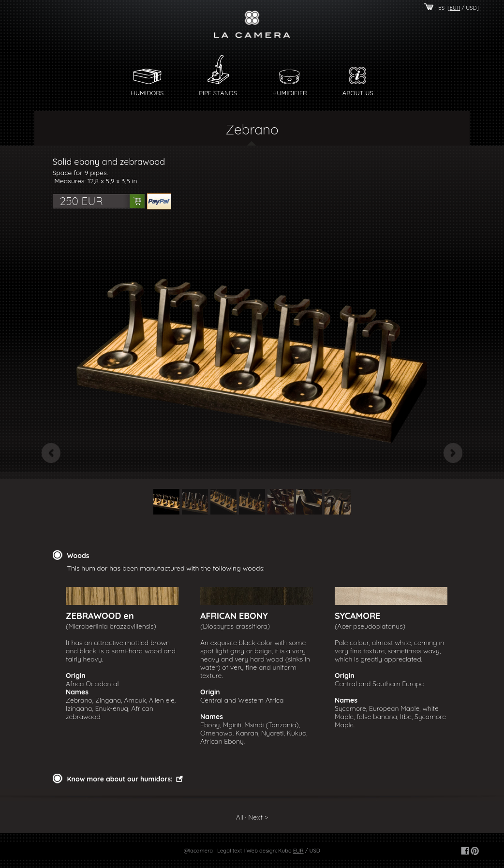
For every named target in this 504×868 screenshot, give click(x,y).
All (240, 817)
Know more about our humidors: (120, 779)
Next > (258, 817)
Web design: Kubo (269, 851)
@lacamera (198, 851)
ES (441, 8)
